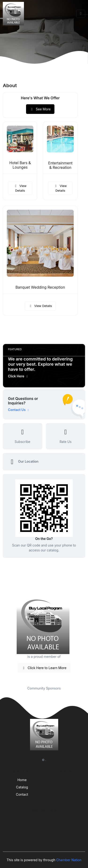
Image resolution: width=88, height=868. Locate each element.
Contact (22, 794)
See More (40, 109)
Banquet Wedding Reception (40, 287)
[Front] (14, 14)
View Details (20, 188)
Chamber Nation (69, 860)
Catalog (22, 787)
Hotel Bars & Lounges (20, 165)
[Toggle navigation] (81, 14)
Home (22, 780)
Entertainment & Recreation (60, 165)
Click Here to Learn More (44, 668)
